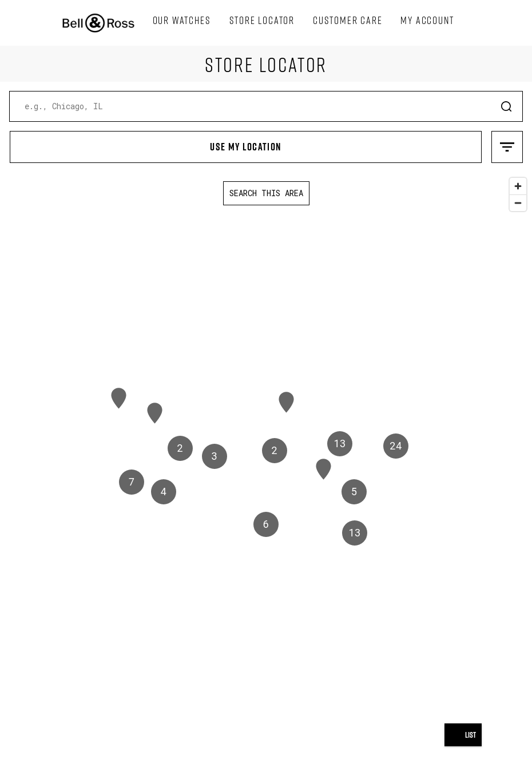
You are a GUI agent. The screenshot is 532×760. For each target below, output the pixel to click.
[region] (266, 466)
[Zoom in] (518, 186)
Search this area (266, 193)
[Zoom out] (518, 203)
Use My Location (146, 142)
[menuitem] (182, 21)
